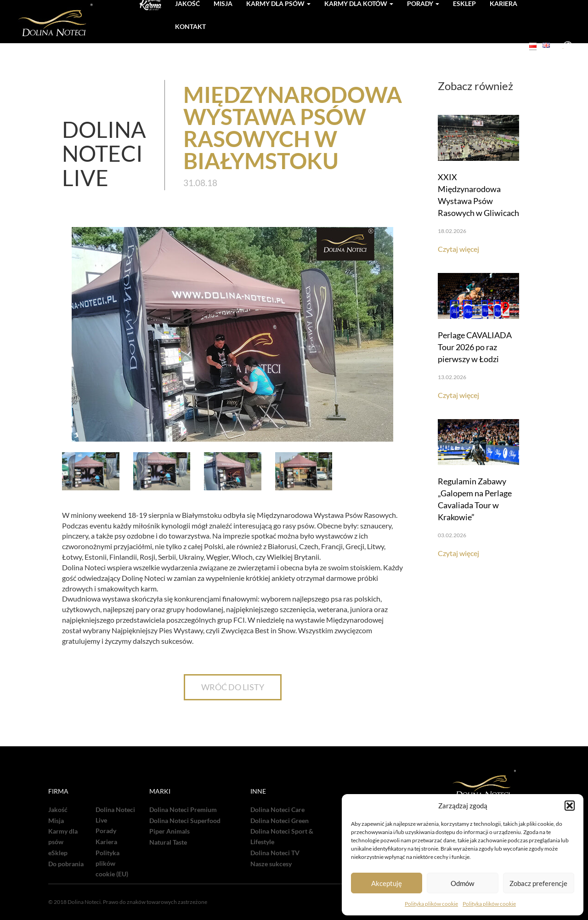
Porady (106, 831)
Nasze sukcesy (271, 864)
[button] (570, 806)
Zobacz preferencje (538, 883)
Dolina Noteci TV (275, 853)
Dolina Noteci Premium (183, 810)
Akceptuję (387, 883)
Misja (56, 821)
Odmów (462, 883)
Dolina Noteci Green (280, 821)
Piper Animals (170, 831)
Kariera (106, 842)
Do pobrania (66, 864)
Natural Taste (168, 842)
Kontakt (190, 26)
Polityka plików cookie (431, 904)
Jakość (58, 810)
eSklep (58, 853)
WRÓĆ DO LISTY (233, 687)
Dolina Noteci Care (277, 810)
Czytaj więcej (458, 249)
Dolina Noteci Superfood (185, 821)
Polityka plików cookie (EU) (112, 863)
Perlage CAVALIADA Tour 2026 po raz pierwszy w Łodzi (475, 347)
